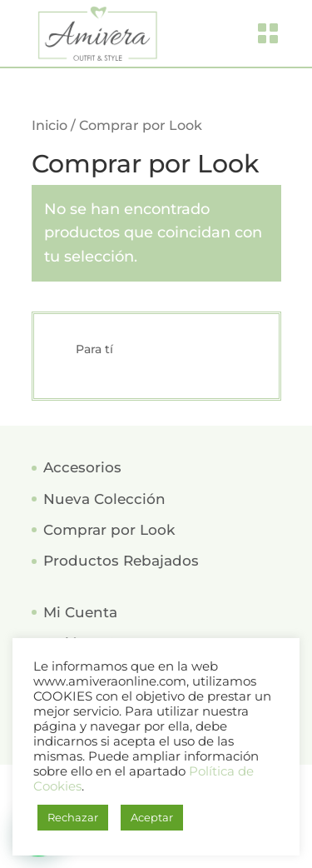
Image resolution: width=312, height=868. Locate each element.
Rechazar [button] (73, 817)
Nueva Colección (104, 499)
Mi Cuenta (80, 612)
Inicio (50, 125)
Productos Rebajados (121, 561)
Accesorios (82, 467)
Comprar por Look (109, 530)
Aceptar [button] (152, 817)
